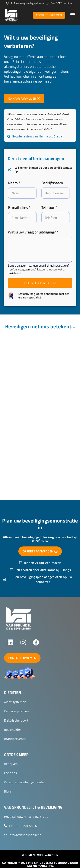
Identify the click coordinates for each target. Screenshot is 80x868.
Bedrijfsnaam (52, 183)
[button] (72, 13)
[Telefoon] (56, 218)
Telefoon (50, 207)
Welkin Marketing (40, 866)
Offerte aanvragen (40, 283)
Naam (14, 183)
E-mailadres (19, 207)
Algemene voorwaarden (40, 855)
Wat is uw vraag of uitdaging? (33, 232)
